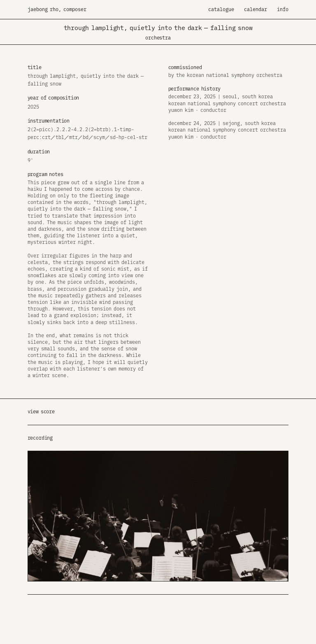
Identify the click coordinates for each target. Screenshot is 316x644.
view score (41, 411)
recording (40, 438)
